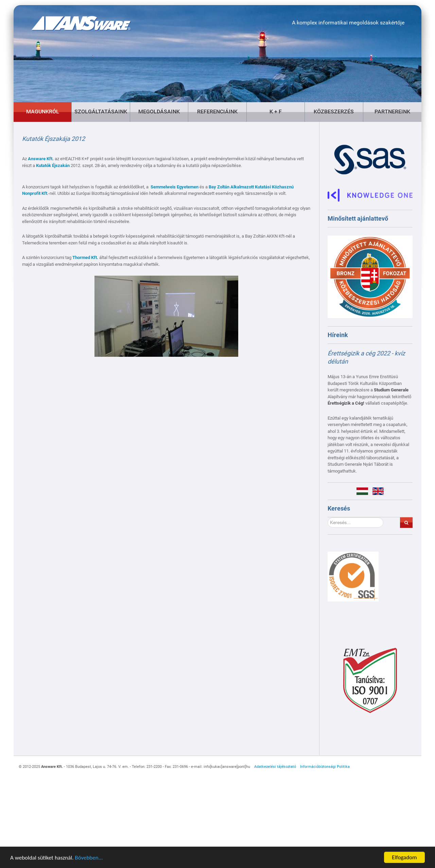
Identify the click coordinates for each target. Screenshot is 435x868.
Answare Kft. (41, 159)
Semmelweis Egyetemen (175, 187)
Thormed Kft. (85, 257)
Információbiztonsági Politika (325, 767)
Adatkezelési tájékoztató (275, 767)
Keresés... (328, 518)
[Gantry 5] (73, 18)
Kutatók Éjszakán (53, 165)
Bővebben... (89, 859)
